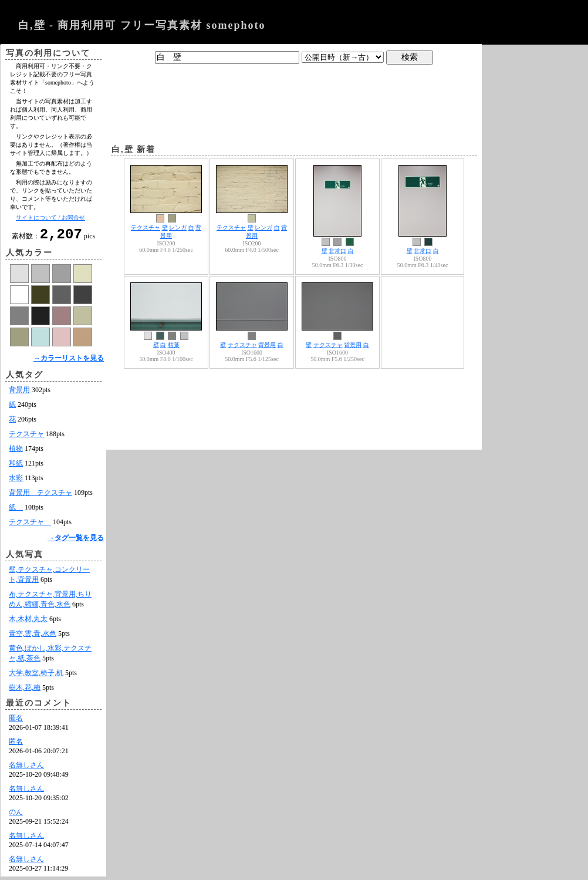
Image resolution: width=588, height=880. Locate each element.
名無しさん (26, 768)
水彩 (16, 481)
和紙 (16, 467)
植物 (16, 452)
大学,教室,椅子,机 (36, 676)
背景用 (19, 393)
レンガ (178, 227)
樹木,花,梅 (25, 691)
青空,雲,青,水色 (33, 637)
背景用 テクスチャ (40, 496)
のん (16, 815)
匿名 (16, 721)
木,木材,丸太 (28, 622)
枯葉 (174, 345)
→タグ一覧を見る (76, 541)
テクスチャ (26, 437)
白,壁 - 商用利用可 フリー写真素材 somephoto (142, 25)
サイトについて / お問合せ (50, 218)
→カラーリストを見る (69, 362)
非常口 (337, 251)
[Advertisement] (294, 102)
